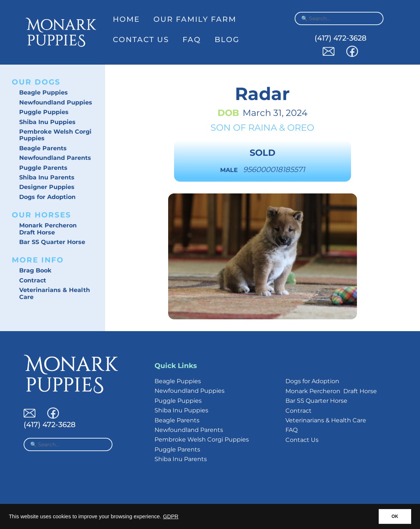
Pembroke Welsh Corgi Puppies (55, 135)
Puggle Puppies (44, 112)
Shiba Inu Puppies (47, 122)
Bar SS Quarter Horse (52, 242)
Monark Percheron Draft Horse (48, 229)
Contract (33, 280)
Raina (263, 128)
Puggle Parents (43, 168)
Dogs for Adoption (47, 197)
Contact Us (141, 39)
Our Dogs (36, 82)
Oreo (301, 128)
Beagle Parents (43, 148)
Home (126, 19)
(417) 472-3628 (341, 38)
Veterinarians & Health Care (55, 293)
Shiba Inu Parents (47, 177)
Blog (227, 39)
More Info (38, 260)
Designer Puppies (47, 187)
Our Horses (41, 215)
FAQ (192, 39)
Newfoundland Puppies (56, 102)
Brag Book (35, 270)
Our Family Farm (195, 19)
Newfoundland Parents (55, 158)
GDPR (171, 516)
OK (395, 516)
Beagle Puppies (44, 92)
